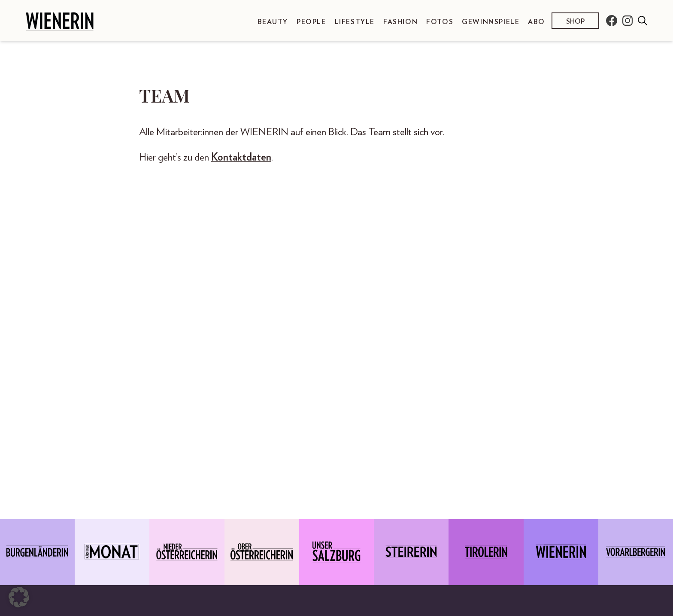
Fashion (400, 22)
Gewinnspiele (491, 22)
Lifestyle (355, 22)
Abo (536, 22)
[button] (19, 597)
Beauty (273, 22)
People (311, 22)
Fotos (440, 22)
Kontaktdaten (241, 158)
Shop (575, 21)
